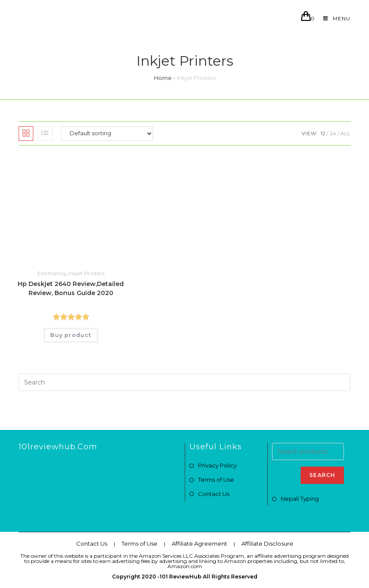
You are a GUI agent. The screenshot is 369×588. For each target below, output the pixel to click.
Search (322, 475)
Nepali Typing (300, 499)
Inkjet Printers (86, 273)
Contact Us (214, 494)
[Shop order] (107, 133)
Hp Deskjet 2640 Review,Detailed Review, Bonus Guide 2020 (71, 288)
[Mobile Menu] (334, 18)
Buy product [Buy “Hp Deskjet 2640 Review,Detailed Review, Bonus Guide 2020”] (71, 335)
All (345, 133)
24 (333, 133)
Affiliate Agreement (199, 544)
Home (163, 78)
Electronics (51, 273)
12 (323, 133)
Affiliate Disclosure (267, 544)
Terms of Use (216, 480)
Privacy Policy (217, 465)
